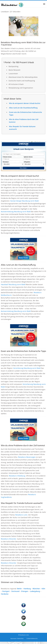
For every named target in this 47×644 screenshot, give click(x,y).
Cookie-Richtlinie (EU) (32, 639)
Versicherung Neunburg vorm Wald (27, 368)
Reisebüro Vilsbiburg (17, 476)
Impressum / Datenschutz (17, 639)
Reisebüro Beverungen (27, 457)
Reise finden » (23, 168)
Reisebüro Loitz (21, 515)
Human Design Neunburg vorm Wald (24, 201)
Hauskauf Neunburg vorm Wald (13, 284)
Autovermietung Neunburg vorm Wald (16, 212)
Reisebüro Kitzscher (9, 539)
